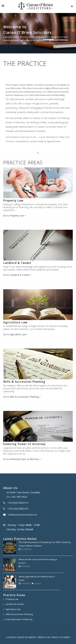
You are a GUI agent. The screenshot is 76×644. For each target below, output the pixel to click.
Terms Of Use (44, 637)
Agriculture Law (13, 609)
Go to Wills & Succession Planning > (22, 397)
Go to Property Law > (14, 216)
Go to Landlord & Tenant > (17, 275)
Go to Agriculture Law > (16, 334)
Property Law (12, 599)
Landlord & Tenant (15, 604)
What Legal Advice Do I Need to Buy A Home (37, 578)
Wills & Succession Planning (19, 614)
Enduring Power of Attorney (19, 619)
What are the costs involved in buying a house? (38, 561)
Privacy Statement (61, 637)
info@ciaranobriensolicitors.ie (23, 515)
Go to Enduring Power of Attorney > (22, 459)
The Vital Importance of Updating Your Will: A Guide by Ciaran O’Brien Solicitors (45, 544)
